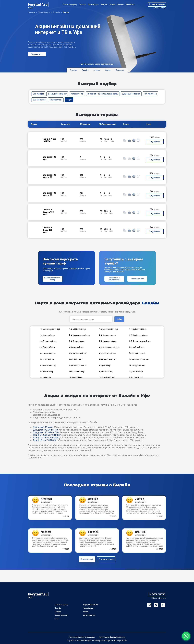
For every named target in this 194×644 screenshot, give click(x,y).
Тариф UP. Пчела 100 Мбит (46, 438)
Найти (119, 319)
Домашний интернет (57, 94)
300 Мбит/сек (39, 100)
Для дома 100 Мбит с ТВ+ (46, 432)
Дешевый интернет (131, 94)
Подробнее (155, 142)
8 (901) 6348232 (158, 4)
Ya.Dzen (163, 605)
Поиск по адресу (70, 4)
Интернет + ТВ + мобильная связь (103, 94)
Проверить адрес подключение (99, 64)
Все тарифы (38, 94)
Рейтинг (104, 4)
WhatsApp (149, 605)
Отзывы (120, 4)
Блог (57, 618)
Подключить (37, 54)
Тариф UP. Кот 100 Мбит (45, 440)
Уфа (31, 8)
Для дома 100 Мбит (43, 427)
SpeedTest (130, 4)
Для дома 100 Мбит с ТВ (45, 430)
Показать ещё (87, 559)
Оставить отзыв (106, 559)
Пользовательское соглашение (82, 637)
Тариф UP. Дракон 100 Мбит (47, 435)
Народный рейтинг (91, 605)
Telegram (156, 605)
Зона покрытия (89, 615)
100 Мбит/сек (150, 94)
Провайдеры (93, 4)
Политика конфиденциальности (112, 637)
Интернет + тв (77, 94)
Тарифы (83, 4)
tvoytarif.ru (38, 5)
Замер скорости (61, 615)
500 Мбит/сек (56, 100)
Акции (112, 4)
